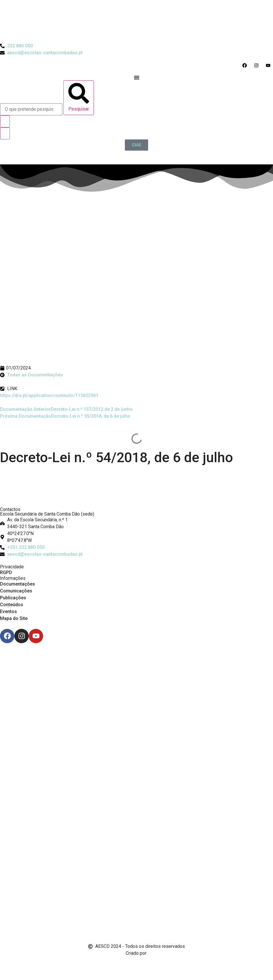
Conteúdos (12, 605)
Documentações (18, 584)
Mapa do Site (14, 618)
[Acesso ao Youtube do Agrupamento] (269, 65)
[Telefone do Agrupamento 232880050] (16, 46)
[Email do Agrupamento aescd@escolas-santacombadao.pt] (41, 53)
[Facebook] (7, 636)
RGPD (6, 572)
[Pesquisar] (79, 98)
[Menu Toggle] (137, 77)
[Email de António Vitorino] (7, 964)
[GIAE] (136, 145)
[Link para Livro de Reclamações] (137, 901)
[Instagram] (22, 636)
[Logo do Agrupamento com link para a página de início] (137, 21)
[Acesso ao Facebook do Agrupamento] (246, 65)
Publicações (13, 598)
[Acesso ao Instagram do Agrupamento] (258, 65)
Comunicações (16, 591)
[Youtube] (36, 636)
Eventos (8, 611)
